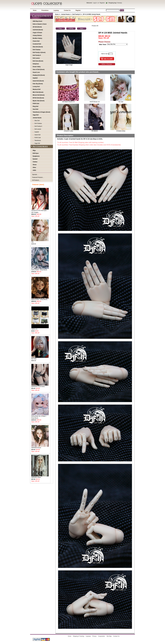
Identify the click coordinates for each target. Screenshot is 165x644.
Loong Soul (36, 87)
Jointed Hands (65, 14)
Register (102, 3)
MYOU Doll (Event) (38, 98)
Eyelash (35, 159)
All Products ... (36, 180)
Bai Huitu (40, 358)
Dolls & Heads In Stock (40, 24)
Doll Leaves (36, 58)
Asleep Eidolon (37, 35)
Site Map (109, 636)
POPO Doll (36, 104)
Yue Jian (121, 102)
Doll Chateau (37, 50)
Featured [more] (38, 185)
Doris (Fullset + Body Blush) (40, 269)
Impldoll (35, 78)
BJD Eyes (36, 153)
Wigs (34, 150)
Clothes (35, 162)
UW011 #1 (40, 328)
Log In (95, 3)
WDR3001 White (40, 477)
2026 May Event (37, 21)
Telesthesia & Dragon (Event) (41, 112)
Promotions (45, 10)
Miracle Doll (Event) (39, 95)
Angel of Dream (37, 33)
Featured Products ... (38, 177)
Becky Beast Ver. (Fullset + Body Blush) (40, 416)
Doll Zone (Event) (38, 61)
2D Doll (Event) (37, 27)
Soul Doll (35, 109)
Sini (40, 241)
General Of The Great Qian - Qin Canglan (40, 211)
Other (34, 167)
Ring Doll (36, 106)
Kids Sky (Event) (38, 84)
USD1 (34, 170)
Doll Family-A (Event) (39, 52)
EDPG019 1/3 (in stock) (40, 386)
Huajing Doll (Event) (39, 75)
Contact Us (67, 10)
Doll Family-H (37, 55)
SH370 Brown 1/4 (95, 102)
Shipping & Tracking (79, 636)
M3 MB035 (95, 131)
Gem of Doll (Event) (39, 69)
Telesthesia (37, 140)
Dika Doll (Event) (38, 47)
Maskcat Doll (37, 89)
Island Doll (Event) (38, 81)
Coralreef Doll (37, 44)
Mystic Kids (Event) (39, 101)
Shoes (35, 165)
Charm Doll (36, 41)
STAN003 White (121, 131)
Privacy (94, 636)
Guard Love (36, 72)
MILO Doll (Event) (38, 92)
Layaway (56, 10)
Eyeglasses (36, 156)
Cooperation (101, 636)
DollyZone (36, 64)
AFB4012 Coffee (68, 131)
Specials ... (35, 175)
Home (35, 10)
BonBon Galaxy (37, 38)
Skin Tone (103, 44)
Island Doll (37, 135)
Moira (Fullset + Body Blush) (40, 299)
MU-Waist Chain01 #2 (68, 102)
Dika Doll (37, 121)
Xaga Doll (36, 115)
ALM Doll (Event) (38, 30)
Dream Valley (37, 67)
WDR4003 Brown (40, 447)
